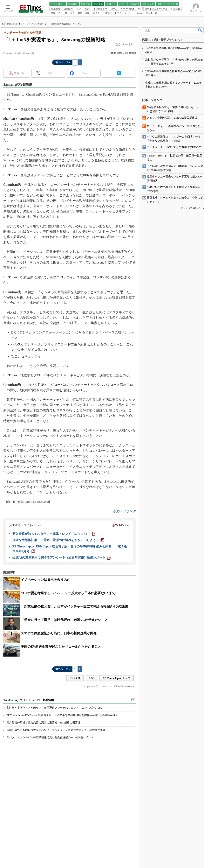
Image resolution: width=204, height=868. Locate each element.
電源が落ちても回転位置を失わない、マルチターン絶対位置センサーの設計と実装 (56, 730)
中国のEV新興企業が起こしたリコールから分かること (61, 647)
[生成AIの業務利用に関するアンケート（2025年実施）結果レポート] (62, 558)
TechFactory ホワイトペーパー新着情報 (29, 700)
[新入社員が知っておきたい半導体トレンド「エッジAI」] (54, 534)
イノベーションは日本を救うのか (46, 580)
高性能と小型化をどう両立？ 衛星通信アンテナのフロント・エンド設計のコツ (55, 708)
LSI (21, 24)
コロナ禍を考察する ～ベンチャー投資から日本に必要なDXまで (68, 593)
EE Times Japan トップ (116, 678)
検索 (200, 30)
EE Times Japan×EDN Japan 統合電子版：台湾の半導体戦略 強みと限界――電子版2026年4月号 (62, 715)
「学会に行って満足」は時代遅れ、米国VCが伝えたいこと (64, 620)
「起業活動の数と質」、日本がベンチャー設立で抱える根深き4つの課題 (74, 606)
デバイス (75, 678)
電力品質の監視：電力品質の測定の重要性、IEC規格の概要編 (43, 723)
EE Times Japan (9, 24)
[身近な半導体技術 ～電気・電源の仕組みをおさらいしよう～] (58, 540)
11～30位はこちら (194, 208)
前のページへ (63, 62)
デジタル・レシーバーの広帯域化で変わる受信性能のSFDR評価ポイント (50, 737)
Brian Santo (116, 53)
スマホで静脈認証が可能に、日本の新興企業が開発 (59, 633)
